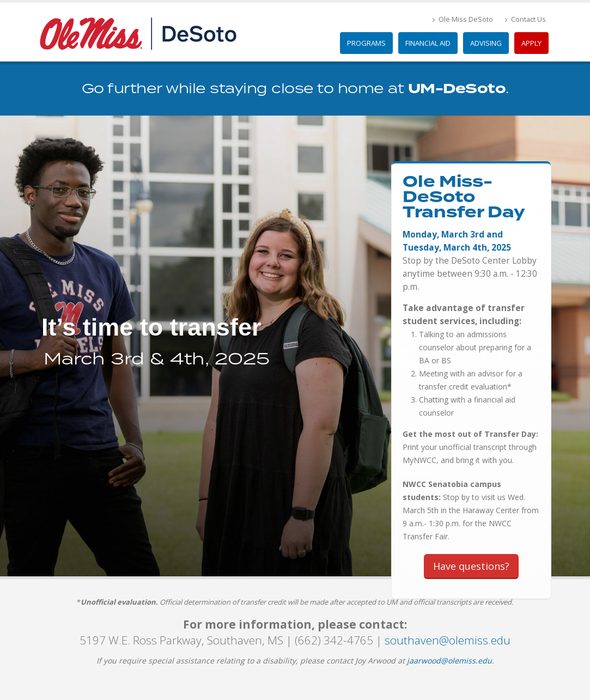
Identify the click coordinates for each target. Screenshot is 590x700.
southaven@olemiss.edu (448, 640)
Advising (486, 43)
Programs (366, 43)
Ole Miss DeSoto (463, 19)
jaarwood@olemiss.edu (449, 661)
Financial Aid (428, 43)
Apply (531, 43)
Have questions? (471, 566)
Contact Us (525, 19)
